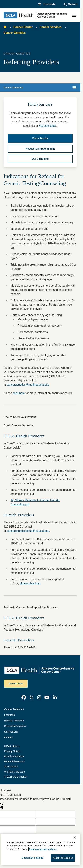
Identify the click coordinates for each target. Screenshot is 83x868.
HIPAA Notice (12, 746)
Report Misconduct (15, 761)
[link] (24, 697)
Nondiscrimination (14, 756)
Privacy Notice (12, 751)
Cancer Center (23, 27)
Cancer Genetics (15, 33)
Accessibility (11, 767)
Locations (9, 715)
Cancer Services (51, 27)
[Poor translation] (2, 805)
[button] (47, 4)
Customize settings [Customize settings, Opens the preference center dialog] (33, 858)
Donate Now (16, 684)
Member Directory (14, 721)
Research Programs (15, 726)
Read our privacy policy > (43, 849)
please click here (30, 583)
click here (19, 393)
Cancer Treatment (14, 709)
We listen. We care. (15, 772)
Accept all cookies (63, 858)
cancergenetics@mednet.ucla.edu (28, 385)
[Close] (75, 837)
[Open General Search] (71, 4)
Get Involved (11, 732)
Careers (9, 737)
